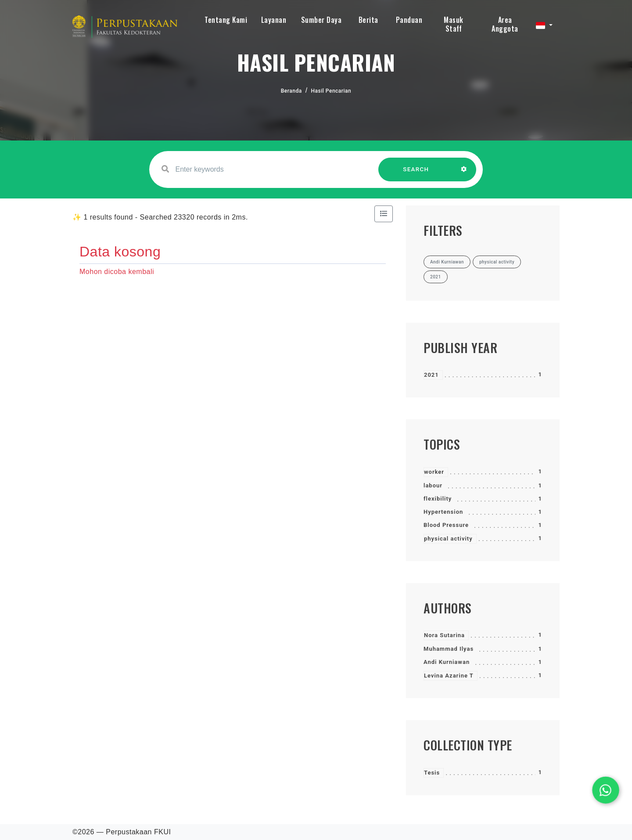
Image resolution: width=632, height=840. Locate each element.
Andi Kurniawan (447, 662)
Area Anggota (505, 24)
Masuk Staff (454, 24)
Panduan (409, 20)
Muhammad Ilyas (449, 649)
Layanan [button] (274, 20)
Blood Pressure (446, 525)
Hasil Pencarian (331, 91)
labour (433, 485)
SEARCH (416, 174)
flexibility (438, 499)
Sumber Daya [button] (321, 20)
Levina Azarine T (449, 676)
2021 (431, 375)
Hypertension (443, 512)
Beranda (291, 91)
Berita (368, 20)
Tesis (432, 773)
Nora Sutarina (444, 635)
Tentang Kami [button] (226, 20)
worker (434, 472)
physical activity (448, 539)
